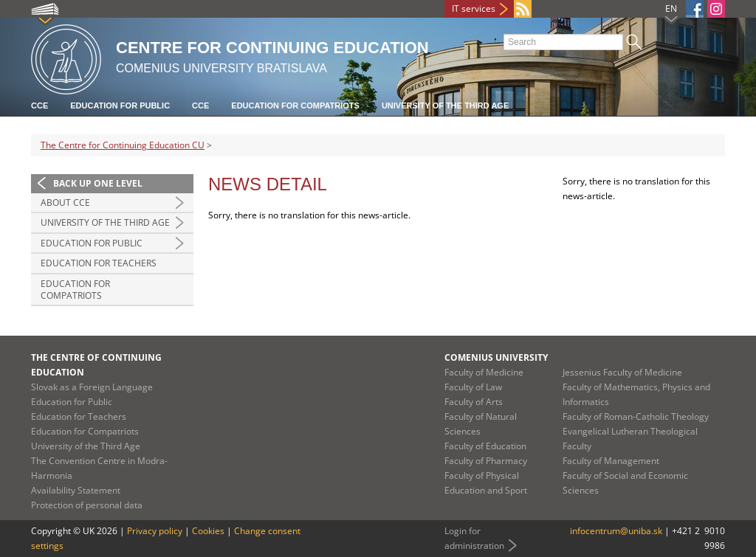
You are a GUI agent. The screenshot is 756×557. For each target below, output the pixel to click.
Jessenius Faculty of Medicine (622, 372)
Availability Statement (76, 490)
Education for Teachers (99, 263)
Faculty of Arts (474, 402)
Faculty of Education (485, 446)
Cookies (208, 531)
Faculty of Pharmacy (486, 461)
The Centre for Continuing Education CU (123, 145)
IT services (474, 8)
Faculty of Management (611, 461)
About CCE (65, 203)
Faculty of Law (473, 387)
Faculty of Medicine (484, 372)
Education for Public (120, 105)
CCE (39, 105)
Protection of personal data (87, 505)
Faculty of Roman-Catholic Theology (636, 416)
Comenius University (496, 357)
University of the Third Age (445, 105)
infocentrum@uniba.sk (616, 531)
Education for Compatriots (295, 105)
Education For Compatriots (75, 290)
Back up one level (98, 183)
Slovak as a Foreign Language (92, 387)
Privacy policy (155, 531)
